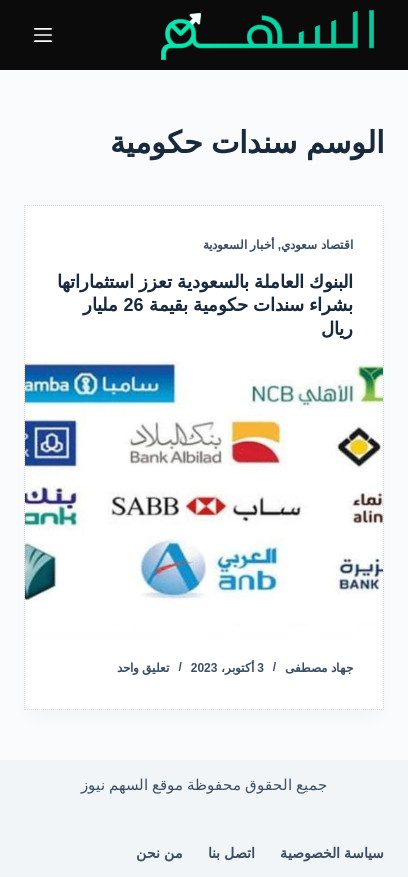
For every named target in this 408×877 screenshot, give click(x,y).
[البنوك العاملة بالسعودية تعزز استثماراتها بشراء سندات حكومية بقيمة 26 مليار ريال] (203, 495)
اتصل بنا (231, 853)
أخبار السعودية (238, 245)
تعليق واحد (143, 668)
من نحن (159, 853)
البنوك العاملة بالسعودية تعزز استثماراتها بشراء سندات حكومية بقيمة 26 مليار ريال (205, 305)
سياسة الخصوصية (332, 853)
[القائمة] (43, 35)
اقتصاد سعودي (316, 245)
